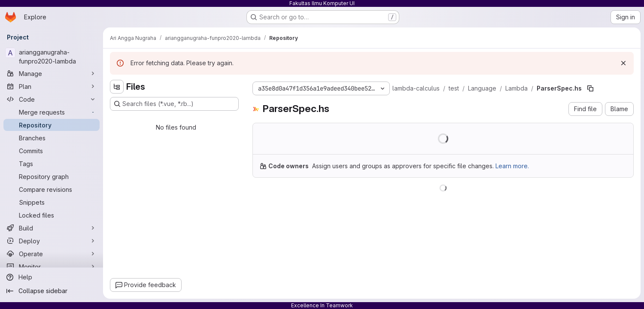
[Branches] (52, 138)
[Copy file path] (590, 88)
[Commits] (52, 151)
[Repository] (52, 125)
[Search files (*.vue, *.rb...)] (174, 104)
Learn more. (512, 166)
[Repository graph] (52, 176)
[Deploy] (52, 241)
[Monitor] (52, 267)
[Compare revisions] (52, 189)
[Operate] (52, 254)
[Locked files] (52, 215)
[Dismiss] (623, 63)
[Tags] (52, 164)
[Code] (52, 99)
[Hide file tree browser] (117, 87)
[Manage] (52, 73)
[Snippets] (52, 202)
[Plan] (52, 86)
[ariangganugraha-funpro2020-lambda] (52, 57)
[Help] (52, 277)
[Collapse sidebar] (52, 291)
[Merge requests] (52, 112)
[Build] (52, 228)
